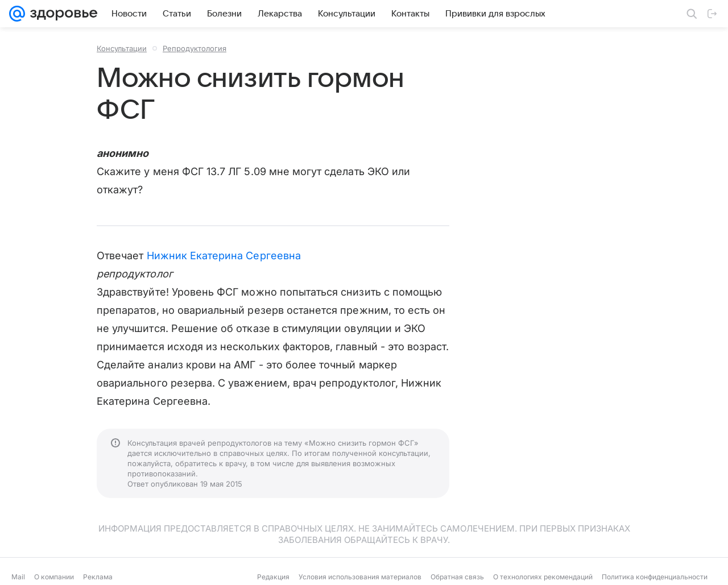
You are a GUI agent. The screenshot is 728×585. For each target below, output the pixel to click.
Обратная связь (457, 577)
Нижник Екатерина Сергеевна (224, 256)
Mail (18, 577)
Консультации (122, 48)
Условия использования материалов (360, 577)
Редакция (273, 577)
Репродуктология (195, 48)
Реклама (98, 577)
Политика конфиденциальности (655, 577)
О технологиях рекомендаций (543, 577)
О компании (54, 577)
